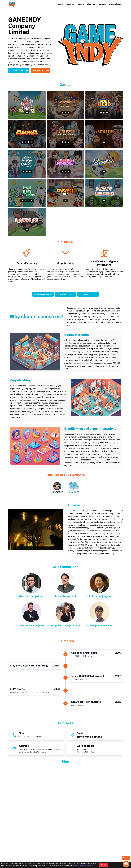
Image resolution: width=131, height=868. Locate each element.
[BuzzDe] (27, 164)
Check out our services (19, 70)
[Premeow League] (104, 164)
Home (61, 4)
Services (70, 4)
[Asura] (27, 134)
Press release (115, 4)
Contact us (88, 294)
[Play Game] (126, 864)
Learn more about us (41, 70)
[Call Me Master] (65, 164)
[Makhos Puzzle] (104, 134)
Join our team (65, 294)
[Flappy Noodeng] (104, 193)
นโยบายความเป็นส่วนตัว (82, 866)
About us (91, 4)
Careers (80, 4)
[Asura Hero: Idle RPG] (104, 105)
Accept (103, 865)
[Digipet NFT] (65, 193)
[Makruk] (65, 105)
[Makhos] (65, 134)
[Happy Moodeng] (27, 105)
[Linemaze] (27, 193)
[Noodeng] (27, 222)
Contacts (102, 4)
